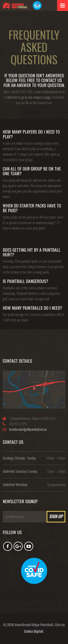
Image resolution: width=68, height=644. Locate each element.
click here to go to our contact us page (29, 97)
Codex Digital (34, 632)
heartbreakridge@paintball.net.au (28, 429)
